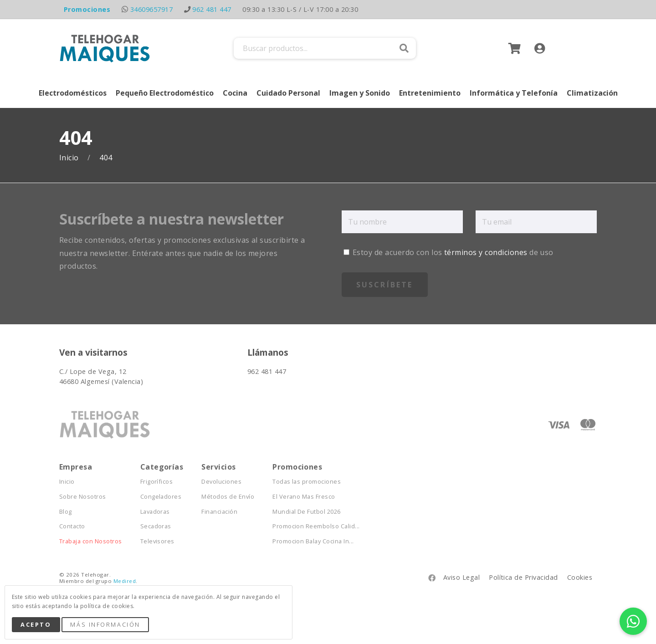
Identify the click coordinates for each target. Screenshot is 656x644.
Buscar (404, 48)
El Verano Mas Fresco (304, 497)
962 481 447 (212, 9)
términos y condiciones (486, 252)
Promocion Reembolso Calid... (316, 526)
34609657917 (151, 9)
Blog (66, 512)
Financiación (219, 512)
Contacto (72, 526)
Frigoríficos (157, 482)
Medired (125, 581)
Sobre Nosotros (83, 497)
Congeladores (161, 497)
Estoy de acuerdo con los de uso (448, 252)
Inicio (70, 158)
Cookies (580, 577)
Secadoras (156, 526)
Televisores (157, 541)
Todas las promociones (307, 482)
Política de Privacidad (523, 577)
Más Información (105, 624)
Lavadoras (155, 512)
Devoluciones (221, 482)
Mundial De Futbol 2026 (307, 512)
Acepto (36, 624)
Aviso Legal (461, 577)
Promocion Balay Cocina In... (313, 541)
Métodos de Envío (228, 497)
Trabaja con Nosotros (91, 541)
